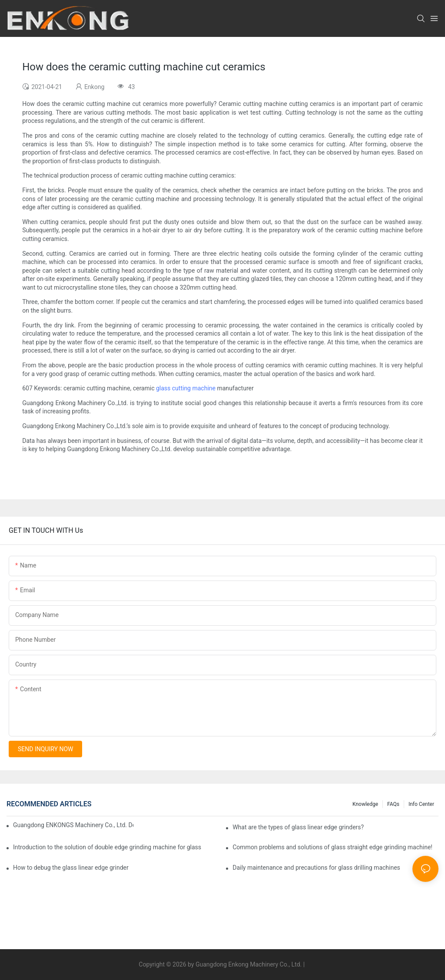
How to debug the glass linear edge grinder (71, 868)
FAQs (393, 804)
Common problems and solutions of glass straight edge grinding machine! (332, 847)
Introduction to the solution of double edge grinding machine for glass (107, 847)
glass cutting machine (186, 388)
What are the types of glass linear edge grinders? (298, 827)
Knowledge (365, 804)
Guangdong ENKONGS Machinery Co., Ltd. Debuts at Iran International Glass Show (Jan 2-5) (73, 825)
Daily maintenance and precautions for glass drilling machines (316, 868)
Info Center (421, 804)
